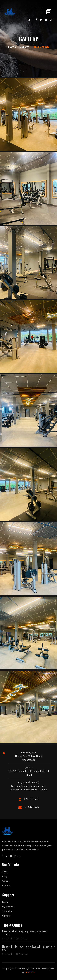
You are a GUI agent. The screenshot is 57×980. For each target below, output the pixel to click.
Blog (5, 876)
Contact (6, 886)
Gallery (24, 47)
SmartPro (30, 972)
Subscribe (7, 911)
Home (12, 47)
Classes (6, 881)
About (5, 872)
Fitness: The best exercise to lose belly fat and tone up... (28, 948)
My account (8, 907)
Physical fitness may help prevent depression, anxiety (25, 933)
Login (5, 902)
